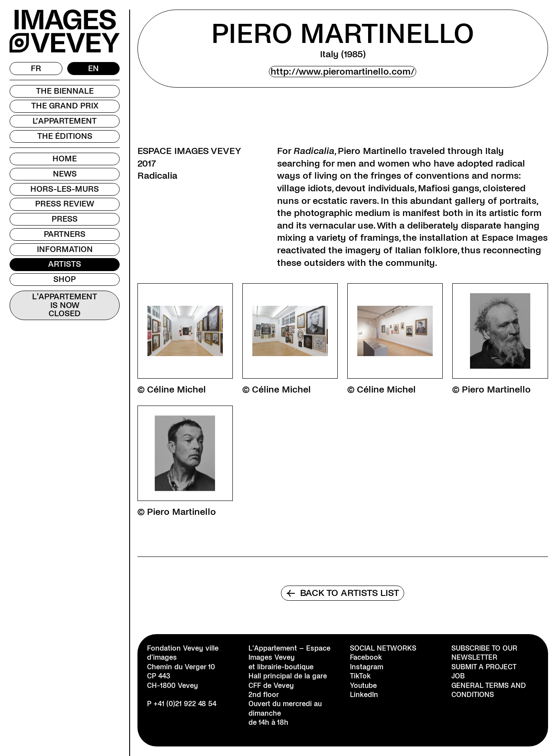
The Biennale (65, 91)
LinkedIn (364, 695)
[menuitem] (36, 69)
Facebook (366, 657)
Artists (65, 264)
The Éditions (65, 136)
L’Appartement (65, 121)
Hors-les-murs (65, 189)
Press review (65, 204)
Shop (65, 279)
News (65, 174)
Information (65, 249)
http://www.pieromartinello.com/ (343, 72)
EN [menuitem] (93, 68)
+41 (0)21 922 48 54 (185, 704)
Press (65, 219)
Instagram (367, 667)
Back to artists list (343, 593)
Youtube (363, 686)
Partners (65, 234)
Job (458, 676)
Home (65, 159)
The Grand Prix (65, 106)
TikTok (360, 676)
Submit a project (484, 667)
